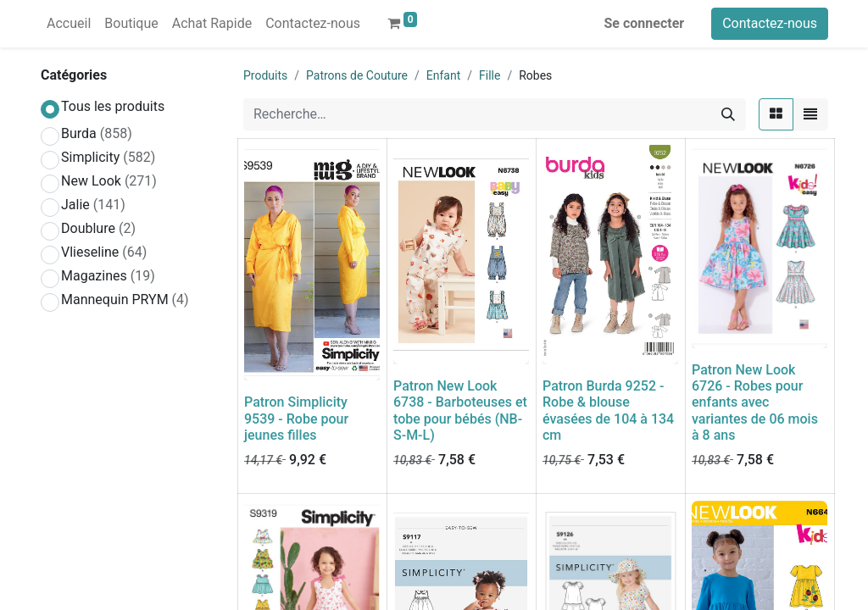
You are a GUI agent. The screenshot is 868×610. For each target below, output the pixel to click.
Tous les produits (113, 106)
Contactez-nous (770, 23)
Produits (265, 75)
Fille (490, 75)
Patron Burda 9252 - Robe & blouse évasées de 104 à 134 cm (608, 410)
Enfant (443, 75)
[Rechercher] (728, 114)
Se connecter (645, 23)
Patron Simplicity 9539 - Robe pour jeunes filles (296, 418)
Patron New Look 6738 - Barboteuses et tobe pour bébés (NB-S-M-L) (460, 410)
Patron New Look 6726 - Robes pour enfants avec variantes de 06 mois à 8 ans (755, 402)
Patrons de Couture (357, 75)
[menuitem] (69, 24)
